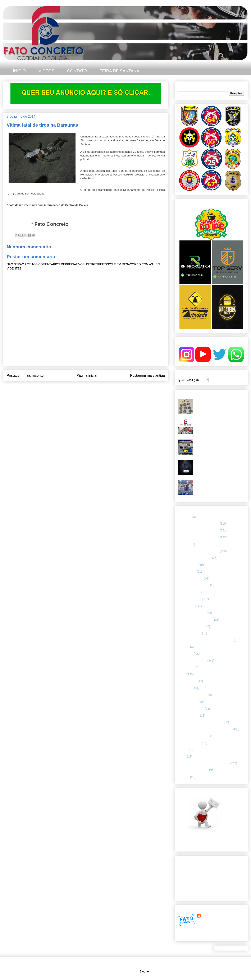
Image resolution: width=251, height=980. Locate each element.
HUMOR (184, 647)
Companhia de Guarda (193, 585)
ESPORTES (186, 606)
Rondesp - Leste (189, 743)
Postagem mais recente (25, 376)
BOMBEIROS (187, 572)
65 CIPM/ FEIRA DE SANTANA (199, 530)
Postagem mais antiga (147, 376)
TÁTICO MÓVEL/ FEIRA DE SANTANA (204, 763)
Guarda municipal (190, 633)
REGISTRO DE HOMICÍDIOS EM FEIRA (205, 729)
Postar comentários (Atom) (92, 390)
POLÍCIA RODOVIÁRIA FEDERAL (201, 722)
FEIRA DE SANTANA (119, 71)
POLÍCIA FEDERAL (191, 709)
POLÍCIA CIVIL (188, 702)
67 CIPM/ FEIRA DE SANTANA (199, 551)
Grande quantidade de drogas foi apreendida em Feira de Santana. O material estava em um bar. (219, 445)
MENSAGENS (188, 681)
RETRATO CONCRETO (194, 736)
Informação (186, 654)
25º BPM (184, 517)
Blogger (145, 971)
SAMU (182, 750)
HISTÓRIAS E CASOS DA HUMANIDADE (206, 640)
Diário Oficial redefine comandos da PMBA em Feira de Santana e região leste (219, 485)
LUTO (182, 674)
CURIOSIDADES (189, 592)
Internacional (187, 667)
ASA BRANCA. (188, 565)
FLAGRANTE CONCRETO (196, 620)
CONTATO (77, 71)
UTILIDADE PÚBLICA (193, 770)
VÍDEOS (46, 71)
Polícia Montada (189, 716)
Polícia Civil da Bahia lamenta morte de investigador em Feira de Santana (220, 463)
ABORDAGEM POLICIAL (195, 558)
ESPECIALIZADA (190, 599)
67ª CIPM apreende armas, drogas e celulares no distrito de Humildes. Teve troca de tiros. (219, 425)
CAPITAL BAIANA (190, 578)
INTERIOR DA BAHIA (192, 661)
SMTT (182, 756)
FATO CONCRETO (214, 916)
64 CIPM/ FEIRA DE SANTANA (199, 524)
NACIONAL (186, 688)
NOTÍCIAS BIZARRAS (193, 695)
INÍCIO (19, 71)
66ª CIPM (184, 544)
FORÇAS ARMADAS (192, 626)
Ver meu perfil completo (194, 936)
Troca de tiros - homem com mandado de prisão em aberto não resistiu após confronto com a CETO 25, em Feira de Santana (219, 406)
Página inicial (87, 376)
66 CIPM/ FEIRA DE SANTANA (199, 537)
